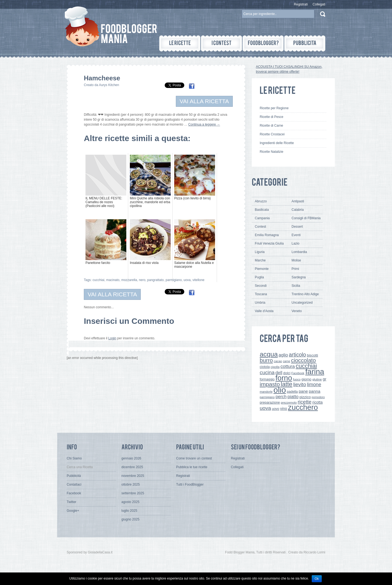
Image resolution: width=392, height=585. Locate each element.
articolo (297, 355)
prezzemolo (289, 403)
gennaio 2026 (131, 458)
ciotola (265, 367)
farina (315, 372)
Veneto (297, 311)
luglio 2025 (129, 511)
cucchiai (98, 280)
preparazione (270, 402)
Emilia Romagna (267, 235)
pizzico (305, 397)
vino (284, 409)
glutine (317, 379)
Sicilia (296, 286)
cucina (267, 372)
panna (314, 391)
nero (142, 280)
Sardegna (299, 277)
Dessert (297, 227)
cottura (288, 366)
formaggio (267, 379)
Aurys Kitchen (109, 85)
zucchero (303, 407)
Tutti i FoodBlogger (190, 485)
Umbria (260, 303)
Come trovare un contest (194, 458)
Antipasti (298, 201)
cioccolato (303, 360)
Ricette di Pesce (272, 117)
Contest (260, 227)
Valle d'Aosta (264, 311)
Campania (262, 218)
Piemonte (262, 269)
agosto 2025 (130, 502)
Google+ (73, 511)
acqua (269, 354)
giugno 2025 (130, 519)
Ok (317, 579)
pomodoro (318, 397)
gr (324, 379)
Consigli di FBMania (306, 218)
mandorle (266, 392)
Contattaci (74, 485)
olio (280, 390)
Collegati (319, 4)
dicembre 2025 (132, 467)
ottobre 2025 (131, 485)
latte (287, 384)
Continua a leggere (204, 124)
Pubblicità (74, 476)
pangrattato (156, 280)
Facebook (298, 373)
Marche (260, 260)
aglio (283, 355)
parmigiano (174, 280)
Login (112, 338)
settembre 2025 (133, 493)
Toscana (261, 294)
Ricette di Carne (271, 126)
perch (281, 397)
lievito (300, 384)
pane (303, 391)
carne (287, 361)
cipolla (275, 367)
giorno (306, 379)
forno (284, 378)
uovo (276, 409)
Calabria (298, 210)
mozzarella (129, 280)
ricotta (317, 402)
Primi (295, 269)
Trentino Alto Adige (305, 294)
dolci (287, 373)
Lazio (295, 243)
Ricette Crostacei (272, 134)
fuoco (297, 379)
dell (279, 373)
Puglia (259, 277)
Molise (296, 260)
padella (292, 392)
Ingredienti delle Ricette (277, 143)
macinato (113, 280)
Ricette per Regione (274, 108)
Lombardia (299, 252)
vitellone (198, 280)
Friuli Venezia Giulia (269, 243)
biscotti (312, 355)
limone (314, 385)
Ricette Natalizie (272, 152)
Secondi (261, 286)
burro (266, 360)
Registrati (301, 4)
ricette (304, 402)
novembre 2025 (133, 476)
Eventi (296, 235)
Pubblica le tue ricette (192, 467)
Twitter (71, 502)
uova (187, 280)
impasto (270, 384)
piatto (293, 397)
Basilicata (262, 210)
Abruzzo (261, 201)
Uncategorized (302, 303)
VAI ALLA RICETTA (204, 101)
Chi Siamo (74, 458)
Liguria (260, 252)
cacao (278, 361)
